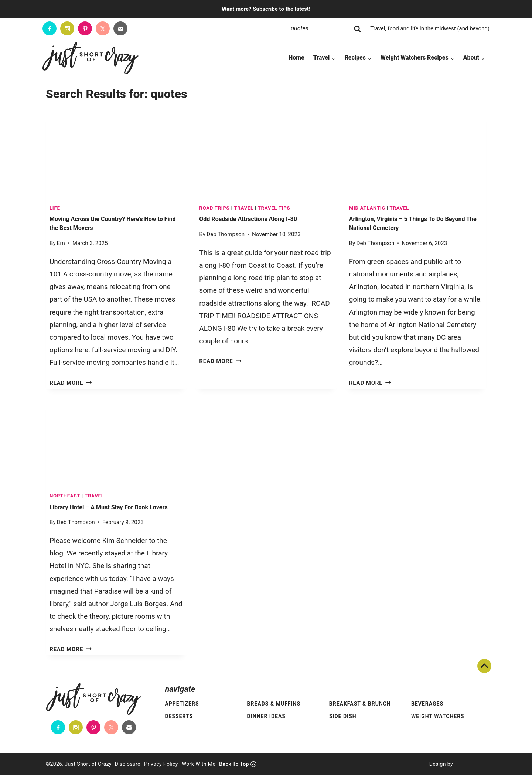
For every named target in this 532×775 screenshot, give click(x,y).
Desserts (179, 716)
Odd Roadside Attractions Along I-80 (248, 219)
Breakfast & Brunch (360, 704)
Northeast (65, 496)
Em (61, 243)
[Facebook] (50, 28)
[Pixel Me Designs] (470, 764)
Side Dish (343, 716)
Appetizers (182, 704)
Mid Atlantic (367, 208)
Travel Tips (274, 208)
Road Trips (214, 208)
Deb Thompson (226, 234)
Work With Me (199, 764)
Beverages (427, 704)
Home (296, 57)
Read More (71, 383)
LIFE (55, 208)
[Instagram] (67, 28)
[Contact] (120, 28)
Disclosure (127, 764)
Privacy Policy (161, 764)
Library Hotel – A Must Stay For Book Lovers (109, 507)
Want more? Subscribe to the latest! (266, 9)
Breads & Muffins (274, 704)
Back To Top (484, 666)
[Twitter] (103, 28)
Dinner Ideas (266, 716)
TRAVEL (244, 208)
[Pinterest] (85, 28)
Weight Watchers (438, 716)
